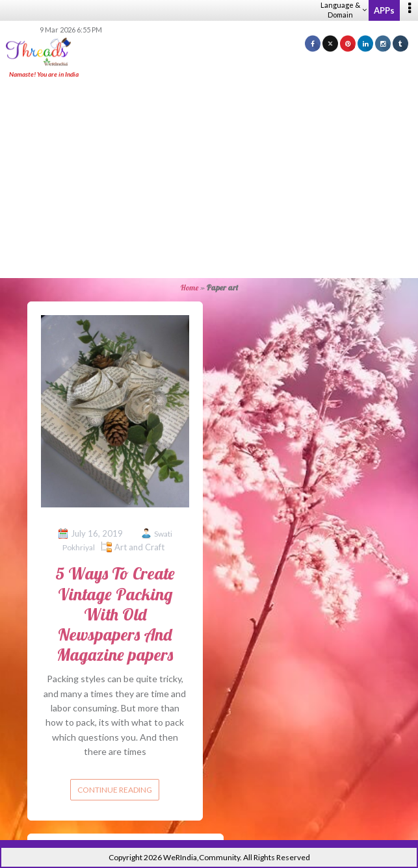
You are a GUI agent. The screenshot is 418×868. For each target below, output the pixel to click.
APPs (384, 10)
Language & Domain (344, 10)
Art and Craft (139, 547)
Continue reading (115, 790)
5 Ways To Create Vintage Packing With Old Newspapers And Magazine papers (115, 614)
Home (189, 287)
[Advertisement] (214, 179)
